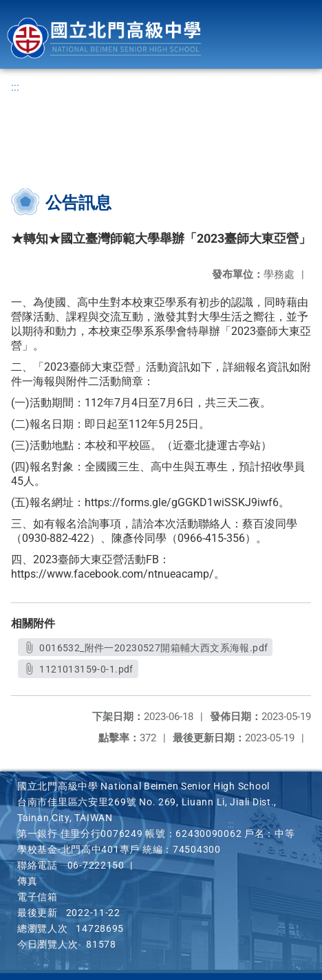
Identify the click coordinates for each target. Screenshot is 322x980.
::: (15, 87)
